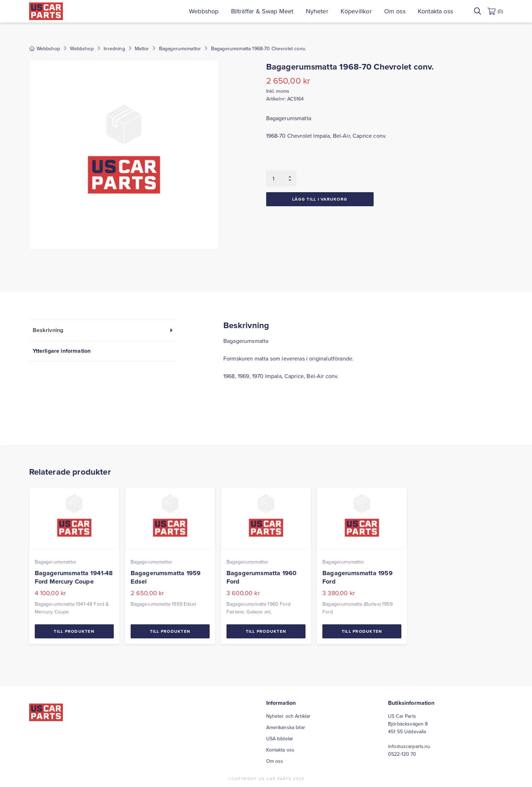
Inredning (114, 48)
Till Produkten (74, 631)
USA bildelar (280, 739)
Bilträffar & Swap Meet (262, 11)
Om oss (395, 11)
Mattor (142, 48)
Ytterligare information (62, 351)
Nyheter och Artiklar (288, 716)
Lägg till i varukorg (320, 199)
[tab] (103, 330)
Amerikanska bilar (286, 727)
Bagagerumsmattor (180, 48)
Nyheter (317, 11)
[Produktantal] (281, 178)
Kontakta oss (435, 11)
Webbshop (204, 11)
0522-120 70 (402, 754)
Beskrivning (48, 330)
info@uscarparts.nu (409, 746)
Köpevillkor (356, 11)
